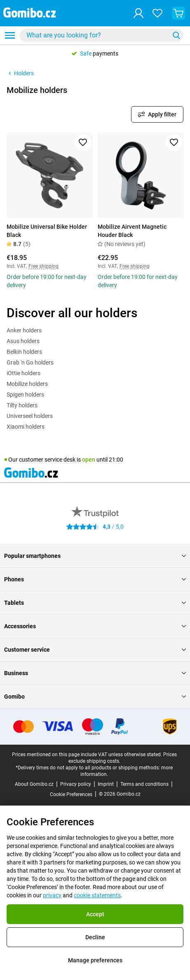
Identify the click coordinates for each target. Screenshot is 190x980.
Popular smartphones (95, 556)
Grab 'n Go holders (30, 362)
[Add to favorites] (83, 142)
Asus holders (23, 341)
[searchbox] (96, 35)
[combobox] (102, 35)
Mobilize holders (27, 384)
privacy (52, 895)
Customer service (95, 650)
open (89, 460)
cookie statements (97, 895)
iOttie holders (23, 373)
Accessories (95, 626)
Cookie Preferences (71, 794)
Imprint (106, 784)
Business (95, 673)
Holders (20, 73)
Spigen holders (25, 395)
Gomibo (95, 697)
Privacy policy (76, 784)
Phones (95, 579)
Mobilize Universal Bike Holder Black (47, 231)
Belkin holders (24, 352)
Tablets (95, 603)
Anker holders (24, 330)
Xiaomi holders (26, 427)
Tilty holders (22, 405)
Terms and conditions (144, 784)
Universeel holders (30, 416)
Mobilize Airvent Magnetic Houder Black (132, 231)
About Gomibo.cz (34, 784)
